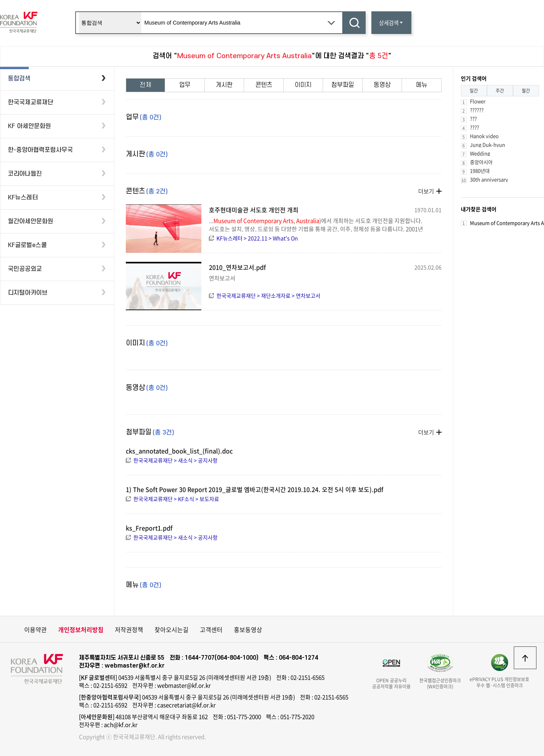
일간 (474, 91)
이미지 (303, 85)
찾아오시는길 (172, 629)
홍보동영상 (248, 629)
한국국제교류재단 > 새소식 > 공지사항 (175, 460)
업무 (185, 85)
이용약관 (36, 629)
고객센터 (211, 629)
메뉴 (422, 85)
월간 (526, 91)
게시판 (224, 85)
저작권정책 (129, 629)
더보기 (426, 191)
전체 (145, 85)
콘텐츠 (264, 85)
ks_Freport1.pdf (149, 528)
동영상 (382, 85)
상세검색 (391, 23)
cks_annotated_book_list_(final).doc (179, 451)
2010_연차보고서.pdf (237, 267)
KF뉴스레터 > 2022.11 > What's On (257, 238)
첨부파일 (343, 85)
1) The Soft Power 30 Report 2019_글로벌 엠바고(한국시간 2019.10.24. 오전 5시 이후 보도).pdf (255, 489)
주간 (500, 91)
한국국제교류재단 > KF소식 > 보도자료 (176, 499)
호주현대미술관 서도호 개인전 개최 (254, 210)
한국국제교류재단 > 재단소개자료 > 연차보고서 (268, 295)
